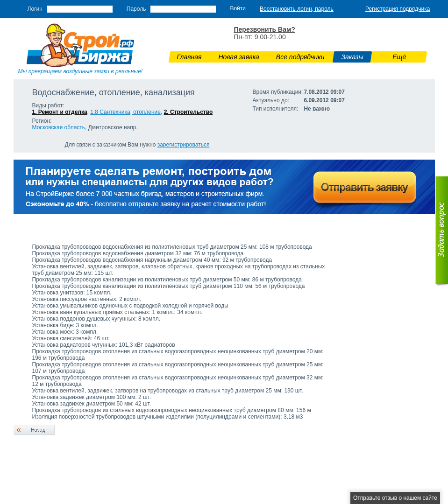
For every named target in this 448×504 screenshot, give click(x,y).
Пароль (136, 9)
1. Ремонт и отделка (60, 112)
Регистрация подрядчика (398, 9)
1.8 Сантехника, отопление (125, 112)
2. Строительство (188, 112)
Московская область (59, 127)
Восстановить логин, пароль (297, 9)
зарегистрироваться (184, 145)
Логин (35, 9)
